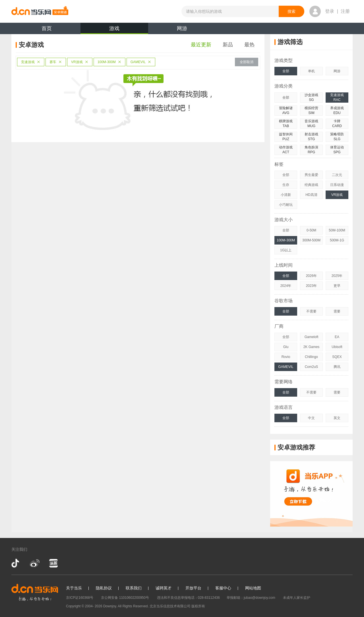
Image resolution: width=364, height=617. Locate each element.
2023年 (312, 286)
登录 (330, 11)
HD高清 (311, 195)
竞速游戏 (31, 62)
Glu (286, 347)
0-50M (311, 230)
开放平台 (193, 588)
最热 (249, 45)
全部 (286, 71)
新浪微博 (35, 563)
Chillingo (311, 357)
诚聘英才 (164, 588)
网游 (182, 28)
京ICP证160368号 (80, 598)
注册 (345, 11)
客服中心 (223, 588)
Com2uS (312, 367)
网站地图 (253, 588)
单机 (311, 71)
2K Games (312, 347)
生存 (286, 185)
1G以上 (286, 250)
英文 (337, 418)
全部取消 (247, 62)
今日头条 (53, 563)
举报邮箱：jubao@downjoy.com (251, 598)
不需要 (311, 311)
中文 (311, 418)
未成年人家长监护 (297, 598)
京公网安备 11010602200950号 (125, 598)
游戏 (114, 30)
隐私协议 (104, 588)
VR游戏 (80, 62)
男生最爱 (311, 175)
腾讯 (337, 367)
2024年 (286, 286)
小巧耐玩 (286, 205)
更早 (337, 286)
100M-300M (109, 62)
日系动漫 (337, 185)
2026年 (312, 276)
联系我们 (134, 588)
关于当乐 (74, 588)
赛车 (56, 62)
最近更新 (201, 45)
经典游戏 (311, 185)
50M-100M (337, 230)
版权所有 (198, 606)
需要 (337, 311)
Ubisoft (337, 347)
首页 (47, 28)
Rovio (286, 357)
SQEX (337, 357)
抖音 (16, 563)
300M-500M (311, 240)
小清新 (286, 195)
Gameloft (312, 337)
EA (337, 337)
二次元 (337, 175)
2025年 (337, 276)
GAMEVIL (141, 62)
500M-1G (337, 240)
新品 (228, 45)
